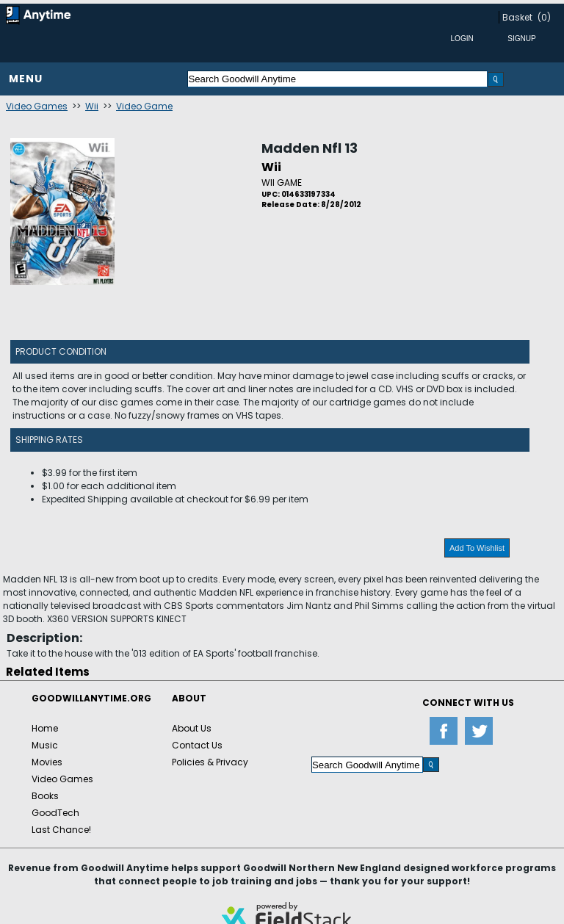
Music (45, 745)
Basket (517, 17)
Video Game (144, 106)
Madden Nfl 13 (310, 148)
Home (45, 728)
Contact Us (197, 745)
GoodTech (55, 813)
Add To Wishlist (477, 548)
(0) (544, 17)
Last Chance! (61, 830)
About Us (192, 728)
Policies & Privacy (210, 762)
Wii (92, 106)
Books (45, 796)
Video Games (37, 106)
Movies (47, 762)
